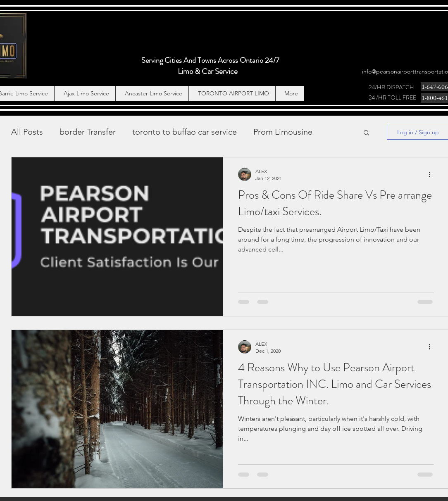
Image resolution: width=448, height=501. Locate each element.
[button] (366, 133)
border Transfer (88, 132)
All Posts (27, 132)
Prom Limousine (283, 132)
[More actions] (433, 174)
